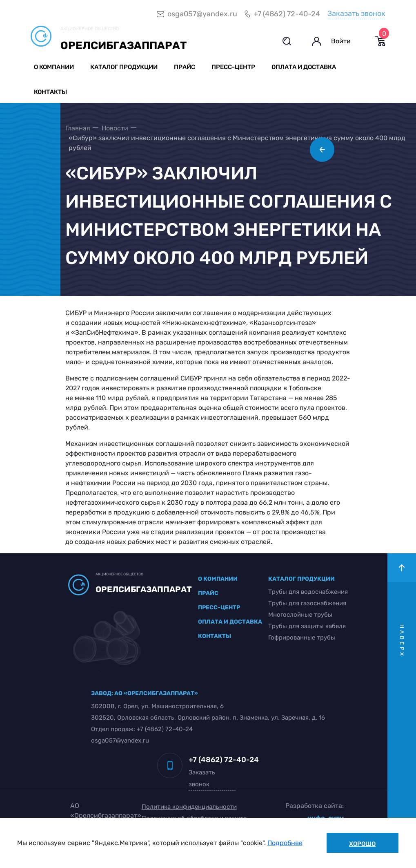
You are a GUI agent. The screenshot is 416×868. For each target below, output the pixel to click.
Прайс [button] (185, 67)
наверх (402, 641)
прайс (208, 593)
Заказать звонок (356, 13)
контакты (215, 636)
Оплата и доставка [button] (304, 67)
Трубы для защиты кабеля (307, 626)
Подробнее (285, 843)
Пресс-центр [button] (233, 67)
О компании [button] (54, 67)
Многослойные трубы (300, 615)
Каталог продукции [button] (124, 67)
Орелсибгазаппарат (123, 46)
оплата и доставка (230, 622)
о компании (218, 579)
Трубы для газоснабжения (307, 603)
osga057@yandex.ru (202, 14)
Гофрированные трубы (302, 638)
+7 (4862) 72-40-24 (287, 14)
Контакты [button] (50, 92)
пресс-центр (219, 607)
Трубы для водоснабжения (308, 592)
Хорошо (362, 844)
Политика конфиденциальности (189, 807)
